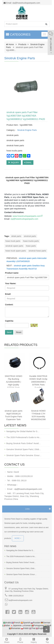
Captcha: (9, 321)
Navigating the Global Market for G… (23, 431)
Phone (20, 640)
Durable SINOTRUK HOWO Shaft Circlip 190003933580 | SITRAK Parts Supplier (38, 382)
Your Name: (11, 283)
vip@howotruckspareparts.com (24, 219)
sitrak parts (16, 236)
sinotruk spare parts (14, 246)
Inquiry (34, 640)
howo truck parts (13, 241)
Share (7, 640)
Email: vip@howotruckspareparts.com (22, 3)
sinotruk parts (30, 236)
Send (9, 332)
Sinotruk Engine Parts (20, 58)
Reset (19, 332)
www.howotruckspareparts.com (28, 216)
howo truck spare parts (16, 251)
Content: (9, 305)
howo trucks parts (31, 241)
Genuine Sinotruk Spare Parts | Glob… (24, 449)
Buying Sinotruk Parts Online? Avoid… (24, 443)
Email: (8, 294)
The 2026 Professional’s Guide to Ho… (24, 437)
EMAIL (28, 162)
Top (47, 640)
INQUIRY (14, 162)
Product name (12, 273)
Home (11, 44)
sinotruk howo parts (37, 251)
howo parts (31, 246)
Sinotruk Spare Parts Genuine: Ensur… (24, 455)
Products (22, 44)
